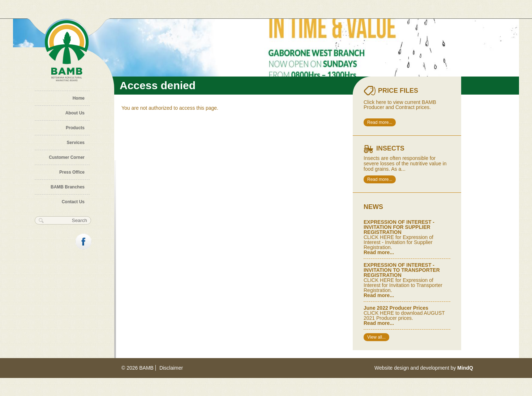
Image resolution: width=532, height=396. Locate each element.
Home (79, 98)
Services (76, 143)
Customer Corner (67, 157)
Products (75, 128)
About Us (75, 113)
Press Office (72, 172)
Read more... (380, 122)
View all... (376, 337)
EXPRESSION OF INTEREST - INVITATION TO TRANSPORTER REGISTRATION (402, 270)
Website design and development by (424, 368)
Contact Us (73, 202)
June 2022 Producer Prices (396, 308)
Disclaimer (171, 368)
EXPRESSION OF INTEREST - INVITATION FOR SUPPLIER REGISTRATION (399, 227)
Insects (390, 148)
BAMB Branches (68, 187)
